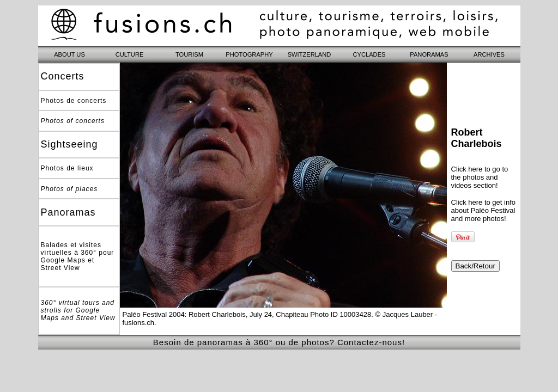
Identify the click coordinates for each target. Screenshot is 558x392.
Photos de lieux (67, 168)
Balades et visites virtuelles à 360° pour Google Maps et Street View (78, 256)
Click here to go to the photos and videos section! (480, 177)
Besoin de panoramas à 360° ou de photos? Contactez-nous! (279, 342)
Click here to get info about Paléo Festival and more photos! (484, 210)
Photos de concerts (74, 101)
